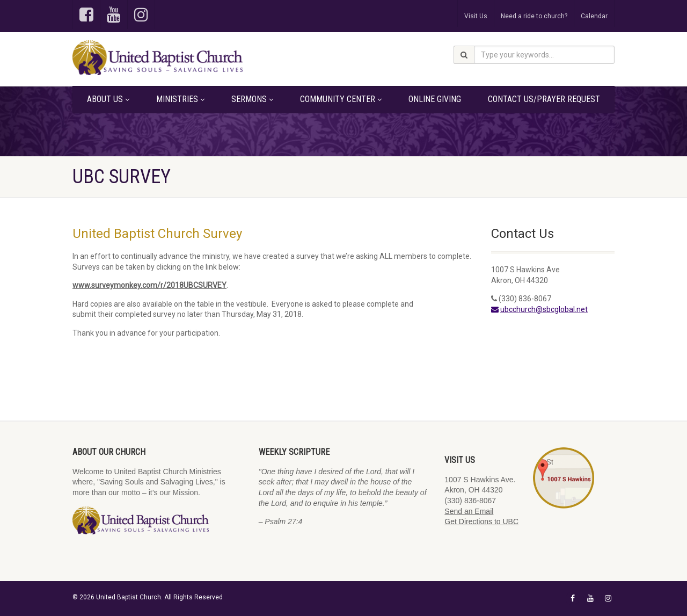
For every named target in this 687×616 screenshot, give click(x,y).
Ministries (180, 99)
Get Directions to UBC (481, 521)
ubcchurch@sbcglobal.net (544, 309)
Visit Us (476, 16)
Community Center (341, 99)
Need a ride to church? (534, 16)
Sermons (252, 99)
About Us (108, 99)
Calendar (594, 16)
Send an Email (469, 511)
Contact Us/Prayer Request (544, 99)
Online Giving (435, 99)
